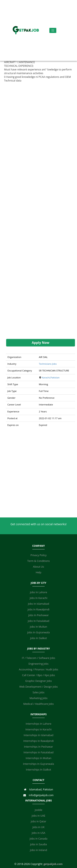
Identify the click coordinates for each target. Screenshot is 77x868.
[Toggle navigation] (53, 30)
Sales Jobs (38, 692)
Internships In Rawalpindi (38, 741)
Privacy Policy (39, 555)
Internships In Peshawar (38, 747)
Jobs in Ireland (38, 850)
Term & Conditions (38, 561)
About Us (38, 567)
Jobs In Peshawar (38, 615)
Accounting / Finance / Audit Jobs (38, 669)
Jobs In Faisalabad (39, 621)
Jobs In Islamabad (38, 604)
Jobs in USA (38, 833)
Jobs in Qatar (38, 821)
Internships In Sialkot (38, 770)
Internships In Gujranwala (39, 764)
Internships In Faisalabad (38, 752)
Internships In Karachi (38, 729)
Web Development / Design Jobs (38, 687)
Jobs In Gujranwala (38, 632)
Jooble (39, 810)
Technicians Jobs (48, 364)
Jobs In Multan (38, 627)
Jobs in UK (38, 827)
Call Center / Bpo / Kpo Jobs (39, 675)
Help (38, 572)
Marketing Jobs (38, 698)
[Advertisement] (38, 211)
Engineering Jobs (38, 664)
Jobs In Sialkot (38, 638)
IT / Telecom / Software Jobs (38, 658)
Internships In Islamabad (39, 735)
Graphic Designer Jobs (38, 681)
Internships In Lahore (38, 724)
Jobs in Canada (38, 839)
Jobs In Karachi (38, 598)
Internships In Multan (38, 758)
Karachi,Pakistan (51, 377)
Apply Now (41, 343)
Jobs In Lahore (38, 592)
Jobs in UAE (38, 816)
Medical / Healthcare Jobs (39, 704)
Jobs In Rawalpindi (39, 609)
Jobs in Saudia (38, 844)
